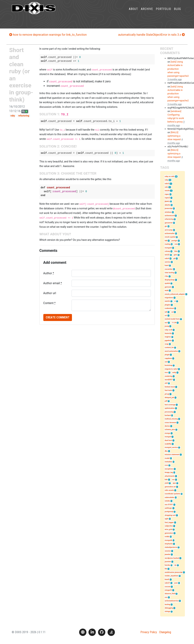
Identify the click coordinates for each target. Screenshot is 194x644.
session (168, 551)
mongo (167, 433)
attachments (170, 476)
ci (175, 301)
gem (175, 255)
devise (167, 426)
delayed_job (169, 397)
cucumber (169, 269)
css (173, 479)
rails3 (167, 183)
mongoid (168, 248)
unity (174, 372)
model (167, 458)
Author (49, 273)
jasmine (168, 561)
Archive (147, 12)
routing (167, 244)
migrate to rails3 (171, 369)
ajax (174, 483)
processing (169, 412)
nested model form (172, 319)
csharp (167, 251)
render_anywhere (171, 576)
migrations (169, 298)
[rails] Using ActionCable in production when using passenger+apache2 (178, 69)
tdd (166, 241)
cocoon (168, 587)
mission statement (172, 454)
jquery (167, 201)
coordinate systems (172, 494)
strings (167, 611)
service (167, 262)
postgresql (169, 511)
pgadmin (168, 340)
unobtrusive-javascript (174, 572)
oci (166, 315)
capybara (168, 358)
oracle (167, 190)
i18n (166, 276)
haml (167, 265)
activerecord (170, 215)
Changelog (165, 632)
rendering (168, 376)
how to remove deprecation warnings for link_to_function (48, 35)
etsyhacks (169, 544)
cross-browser (170, 422)
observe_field (170, 594)
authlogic (168, 508)
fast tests (168, 390)
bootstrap (168, 365)
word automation (171, 351)
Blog (177, 12)
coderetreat (169, 308)
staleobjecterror (171, 547)
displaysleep (170, 280)
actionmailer (170, 233)
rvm (176, 244)
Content (49, 303)
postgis (175, 241)
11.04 (174, 323)
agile (167, 519)
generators (169, 533)
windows (168, 212)
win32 (167, 255)
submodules (169, 497)
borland (168, 415)
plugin (167, 355)
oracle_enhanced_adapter (175, 294)
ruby (13, 116)
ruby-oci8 (168, 330)
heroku (167, 565)
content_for (169, 347)
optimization (170, 408)
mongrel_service (171, 447)
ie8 (166, 312)
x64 (166, 383)
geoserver (169, 223)
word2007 (169, 380)
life (166, 569)
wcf (166, 323)
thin (176, 251)
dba (166, 451)
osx (166, 597)
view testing (169, 273)
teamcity (168, 333)
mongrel (168, 437)
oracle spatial (170, 237)
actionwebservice (172, 601)
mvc (166, 372)
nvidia (167, 536)
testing (167, 604)
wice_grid (168, 529)
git (174, 258)
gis (166, 226)
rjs (175, 565)
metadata (168, 462)
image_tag (169, 472)
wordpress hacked (172, 558)
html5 (167, 579)
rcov (166, 465)
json (176, 583)
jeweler (167, 554)
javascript (168, 208)
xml (166, 362)
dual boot (168, 440)
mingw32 (168, 590)
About (133, 12)
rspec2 (167, 198)
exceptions (169, 469)
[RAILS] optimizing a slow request (174, 136)
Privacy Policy (149, 632)
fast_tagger (169, 522)
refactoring (24, 116)
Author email (53, 283)
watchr (167, 301)
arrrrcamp (169, 230)
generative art (170, 487)
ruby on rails (169, 176)
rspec (167, 194)
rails (166, 187)
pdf (166, 401)
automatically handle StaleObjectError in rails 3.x (152, 35)
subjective (169, 526)
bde (166, 479)
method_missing (171, 419)
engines (168, 337)
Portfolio (163, 12)
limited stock (170, 387)
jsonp (167, 326)
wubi (166, 290)
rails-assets (169, 490)
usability (168, 444)
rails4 (167, 258)
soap (167, 344)
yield (167, 483)
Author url (50, 293)
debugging (169, 608)
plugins (168, 305)
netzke (167, 501)
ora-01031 (169, 504)
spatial (167, 283)
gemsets (168, 287)
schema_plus (170, 429)
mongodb (168, 540)
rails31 (167, 583)
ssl (173, 312)
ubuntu (167, 205)
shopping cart (170, 515)
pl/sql (167, 394)
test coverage (170, 405)
